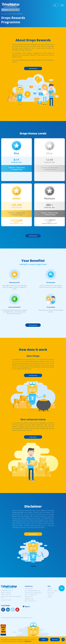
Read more (28, 641)
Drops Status (33, 437)
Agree (43, 640)
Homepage (4, 14)
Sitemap (50, 597)
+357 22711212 (29, 589)
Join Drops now (33, 69)
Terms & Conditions (53, 591)
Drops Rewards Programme (16, 14)
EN (55, 5)
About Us (50, 589)
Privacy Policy (51, 593)
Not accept (55, 640)
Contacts (50, 595)
